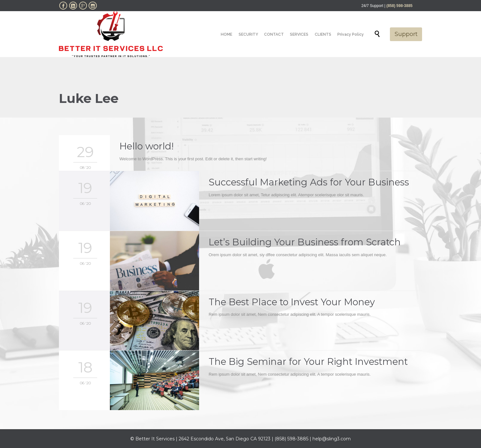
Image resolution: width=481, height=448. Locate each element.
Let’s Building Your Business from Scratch (305, 242)
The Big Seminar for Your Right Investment (308, 361)
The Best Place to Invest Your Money (292, 302)
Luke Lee (89, 98)
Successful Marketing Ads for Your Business (309, 182)
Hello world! (147, 146)
